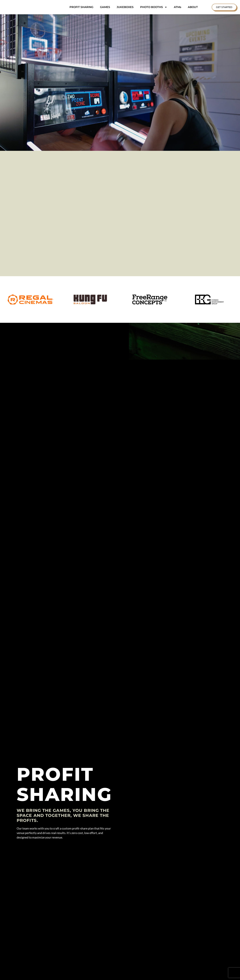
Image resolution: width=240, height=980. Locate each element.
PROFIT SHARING (81, 7)
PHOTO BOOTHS (154, 7)
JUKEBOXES (125, 7)
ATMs (177, 7)
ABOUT (193, 7)
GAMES (105, 7)
